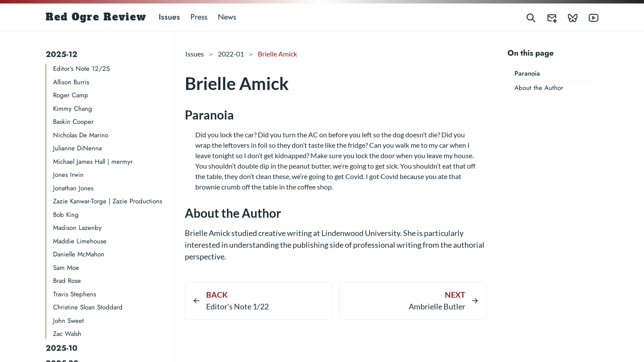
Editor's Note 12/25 (81, 69)
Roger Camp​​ (71, 95)
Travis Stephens (75, 294)
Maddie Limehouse (80, 241)
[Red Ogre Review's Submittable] (547, 17)
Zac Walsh (67, 334)
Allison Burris (71, 82)
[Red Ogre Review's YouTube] (588, 17)
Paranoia (527, 73)
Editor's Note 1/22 (237, 306)
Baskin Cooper (73, 122)
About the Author (539, 88)
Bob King (66, 215)
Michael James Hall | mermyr (93, 162)
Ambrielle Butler (437, 306)
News (227, 17)
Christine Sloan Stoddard (88, 307)
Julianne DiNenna (77, 148)
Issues (169, 17)
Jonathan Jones (73, 188)
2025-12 (62, 54)
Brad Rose (67, 281)
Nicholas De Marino (81, 135)
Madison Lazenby (77, 228)
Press (199, 17)
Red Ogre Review (96, 17)
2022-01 (231, 54)
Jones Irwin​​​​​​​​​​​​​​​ (68, 175)
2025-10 (62, 348)
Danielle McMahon (79, 254)
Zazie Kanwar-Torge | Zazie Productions (108, 201)
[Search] (531, 17)
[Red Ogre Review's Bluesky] (567, 17)
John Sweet (68, 321)
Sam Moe (66, 268)
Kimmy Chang (73, 109)
